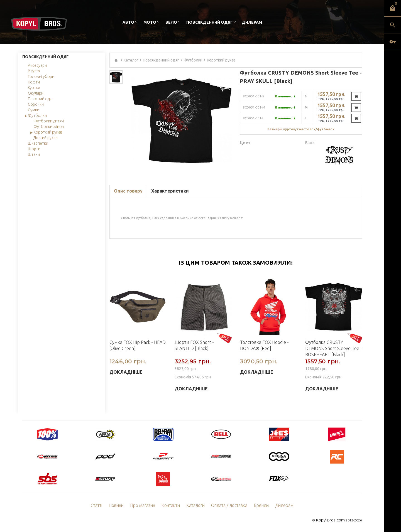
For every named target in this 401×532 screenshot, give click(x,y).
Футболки (37, 115)
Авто (128, 22)
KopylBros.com (333, 520)
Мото (150, 22)
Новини (123, 506)
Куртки (34, 88)
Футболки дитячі (49, 121)
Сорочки (36, 104)
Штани (34, 154)
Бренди (257, 506)
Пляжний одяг (40, 99)
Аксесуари (37, 65)
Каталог (131, 60)
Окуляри (36, 93)
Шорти (34, 149)
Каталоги (196, 506)
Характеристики (170, 191)
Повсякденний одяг (209, 22)
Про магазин (147, 506)
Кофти (34, 82)
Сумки (34, 110)
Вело (171, 22)
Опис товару (128, 191)
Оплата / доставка (228, 506)
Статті (104, 506)
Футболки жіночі (49, 127)
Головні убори (41, 77)
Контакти (173, 506)
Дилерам (252, 22)
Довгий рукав (46, 138)
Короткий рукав (48, 132)
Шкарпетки (38, 143)
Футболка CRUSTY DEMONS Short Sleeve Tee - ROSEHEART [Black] (334, 348)
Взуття (34, 71)
